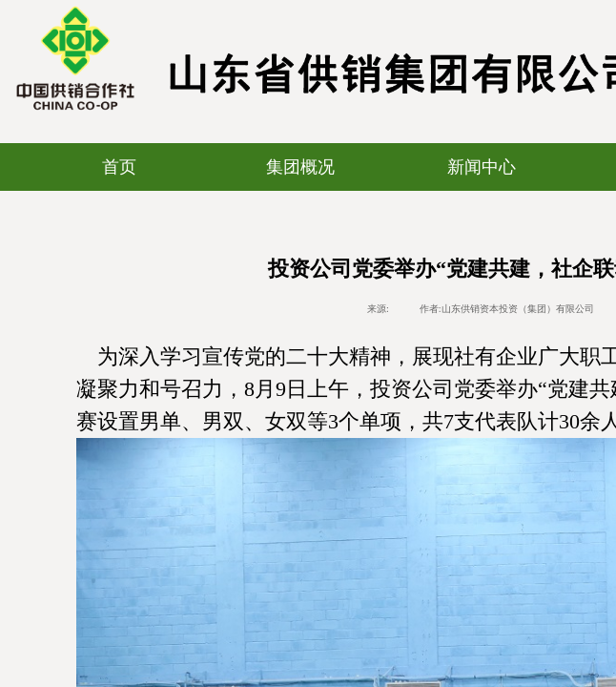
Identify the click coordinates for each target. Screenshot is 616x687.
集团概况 (300, 167)
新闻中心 (482, 167)
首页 (119, 167)
